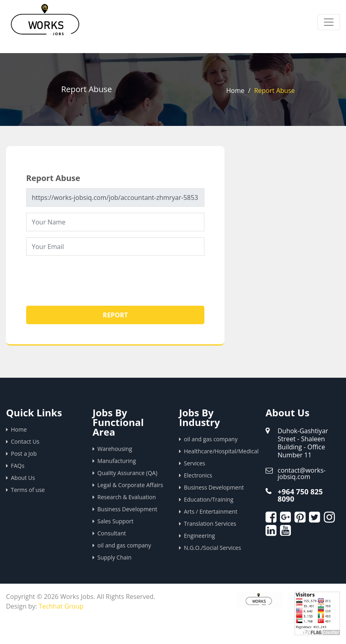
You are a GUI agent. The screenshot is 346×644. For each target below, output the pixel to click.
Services (195, 463)
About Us (23, 478)
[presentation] (87, 278)
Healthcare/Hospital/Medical (219, 451)
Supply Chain (114, 557)
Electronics (198, 475)
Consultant (112, 533)
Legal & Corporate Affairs (130, 485)
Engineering (199, 536)
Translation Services (210, 524)
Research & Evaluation (127, 497)
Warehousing (115, 449)
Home (235, 91)
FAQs (18, 466)
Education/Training (209, 499)
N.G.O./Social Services (212, 548)
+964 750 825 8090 (300, 495)
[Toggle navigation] (329, 22)
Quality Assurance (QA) (127, 473)
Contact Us (25, 441)
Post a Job (24, 454)
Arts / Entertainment (211, 511)
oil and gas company (124, 545)
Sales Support (115, 521)
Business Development (127, 509)
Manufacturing (117, 461)
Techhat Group (61, 606)
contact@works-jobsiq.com (302, 473)
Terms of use (28, 490)
